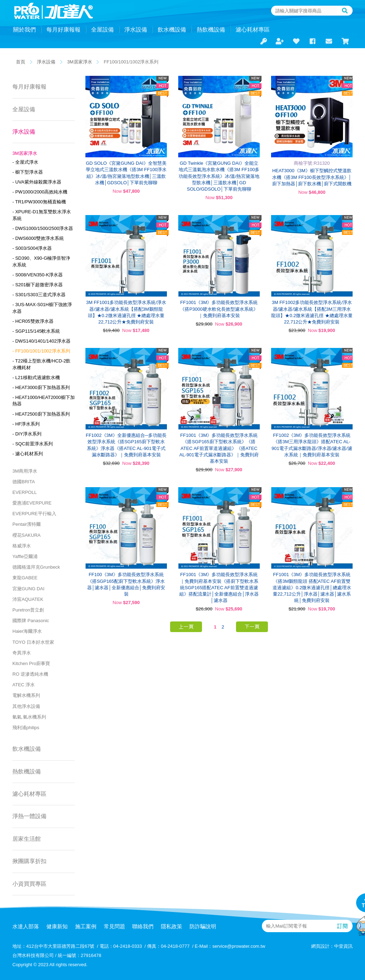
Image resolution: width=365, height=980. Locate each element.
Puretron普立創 (28, 610)
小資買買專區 (29, 884)
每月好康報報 (63, 30)
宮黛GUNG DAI (28, 589)
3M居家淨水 (80, 62)
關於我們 (24, 30)
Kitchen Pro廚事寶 (31, 663)
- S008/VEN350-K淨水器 (38, 275)
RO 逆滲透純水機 (30, 674)
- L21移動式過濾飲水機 (36, 378)
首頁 (21, 62)
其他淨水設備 (26, 706)
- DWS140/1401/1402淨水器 (41, 341)
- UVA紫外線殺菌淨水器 (37, 182)
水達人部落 (26, 926)
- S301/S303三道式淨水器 (39, 295)
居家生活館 (27, 839)
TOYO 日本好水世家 (33, 642)
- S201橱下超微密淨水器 (38, 285)
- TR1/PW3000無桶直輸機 (39, 202)
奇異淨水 (22, 653)
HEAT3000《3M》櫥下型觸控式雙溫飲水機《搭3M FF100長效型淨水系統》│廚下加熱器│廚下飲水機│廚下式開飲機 (312, 177)
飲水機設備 (172, 30)
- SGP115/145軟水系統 (36, 331)
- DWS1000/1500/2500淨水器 (43, 228)
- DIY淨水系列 (27, 434)
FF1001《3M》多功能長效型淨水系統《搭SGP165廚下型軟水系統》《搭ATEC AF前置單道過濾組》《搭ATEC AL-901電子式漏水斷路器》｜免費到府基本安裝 (219, 448)
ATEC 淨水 (24, 685)
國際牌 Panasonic (31, 621)
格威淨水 (22, 546)
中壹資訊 (343, 946)
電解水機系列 (26, 695)
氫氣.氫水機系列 (29, 717)
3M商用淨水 (25, 471)
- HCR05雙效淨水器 (33, 321)
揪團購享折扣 (29, 861)
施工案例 (86, 926)
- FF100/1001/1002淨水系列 (41, 351)
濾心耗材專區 (253, 30)
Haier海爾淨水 (27, 631)
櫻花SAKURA (26, 535)
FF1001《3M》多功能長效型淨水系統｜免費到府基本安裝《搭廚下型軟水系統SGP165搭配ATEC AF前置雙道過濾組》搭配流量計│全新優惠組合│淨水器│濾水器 (219, 587)
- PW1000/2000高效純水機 (40, 192)
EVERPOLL (25, 492)
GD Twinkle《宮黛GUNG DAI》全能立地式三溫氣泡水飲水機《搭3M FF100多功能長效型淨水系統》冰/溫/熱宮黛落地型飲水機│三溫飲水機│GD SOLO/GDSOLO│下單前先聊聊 (219, 176)
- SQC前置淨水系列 (33, 444)
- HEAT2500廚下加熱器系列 (41, 414)
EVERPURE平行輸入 (34, 514)
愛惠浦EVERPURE (32, 503)
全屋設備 (102, 30)
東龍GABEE (25, 578)
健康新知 (57, 926)
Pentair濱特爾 (27, 524)
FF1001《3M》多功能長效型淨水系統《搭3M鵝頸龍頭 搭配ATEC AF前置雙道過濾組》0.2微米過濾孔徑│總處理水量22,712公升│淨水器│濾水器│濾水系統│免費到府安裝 (312, 587)
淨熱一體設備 (29, 816)
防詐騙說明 (203, 926)
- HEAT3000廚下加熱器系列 (41, 387)
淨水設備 (136, 30)
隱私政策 (172, 926)
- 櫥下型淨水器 (28, 172)
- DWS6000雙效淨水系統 (38, 238)
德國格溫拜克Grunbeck (36, 567)
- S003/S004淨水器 (32, 248)
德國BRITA (24, 482)
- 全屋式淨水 (25, 162)
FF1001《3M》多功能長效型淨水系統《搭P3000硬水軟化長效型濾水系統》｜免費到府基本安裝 (219, 309)
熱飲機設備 (211, 30)
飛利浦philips (26, 728)
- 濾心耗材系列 (28, 454)
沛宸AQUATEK (28, 599)
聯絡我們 (143, 926)
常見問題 (114, 926)
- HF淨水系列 (26, 424)
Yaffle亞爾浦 (25, 556)
